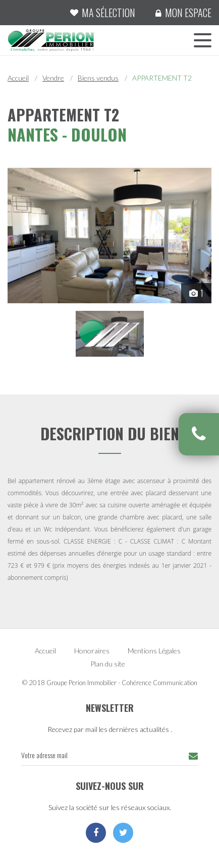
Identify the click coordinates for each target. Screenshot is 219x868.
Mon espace (188, 13)
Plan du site (108, 664)
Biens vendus (98, 78)
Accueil (18, 78)
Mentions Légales (154, 651)
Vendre (53, 78)
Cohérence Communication (159, 683)
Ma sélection (108, 13)
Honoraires (92, 651)
